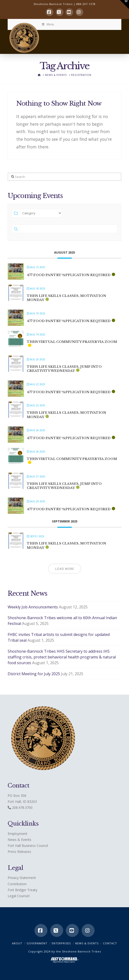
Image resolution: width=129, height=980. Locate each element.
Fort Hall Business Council (28, 846)
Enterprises (61, 943)
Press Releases (19, 852)
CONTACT (110, 943)
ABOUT (17, 943)
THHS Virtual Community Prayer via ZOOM (72, 342)
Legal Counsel (19, 896)
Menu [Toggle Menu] (48, 24)
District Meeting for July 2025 (34, 674)
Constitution (17, 884)
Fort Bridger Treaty (22, 890)
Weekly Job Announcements (33, 607)
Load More (65, 569)
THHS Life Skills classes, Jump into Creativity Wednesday (64, 369)
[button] (124, 5)
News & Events (20, 840)
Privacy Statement (22, 878)
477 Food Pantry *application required (69, 275)
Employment (17, 834)
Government (37, 943)
